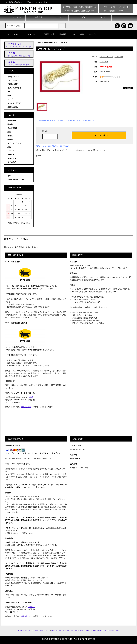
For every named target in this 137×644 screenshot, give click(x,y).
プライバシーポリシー (93, 631)
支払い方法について (26, 631)
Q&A (120, 11)
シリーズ (11, 151)
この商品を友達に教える (46, 120)
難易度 (10, 136)
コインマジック (30, 34)
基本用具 (61, 34)
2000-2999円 (104, 82)
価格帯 (10, 139)
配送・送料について (42, 631)
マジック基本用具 (50, 43)
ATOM (117, 631)
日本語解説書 (13, 128)
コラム (101, 17)
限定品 (10, 124)
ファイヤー (63, 43)
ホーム (39, 43)
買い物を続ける (88, 120)
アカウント (15, 17)
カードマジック (13, 34)
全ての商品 (12, 162)
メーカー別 (122, 7)
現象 (9, 147)
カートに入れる (99, 135)
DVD (72, 34)
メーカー (11, 155)
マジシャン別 (108, 7)
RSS (111, 631)
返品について (41, 146)
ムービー (91, 34)
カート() (79, 17)
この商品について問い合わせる (69, 120)
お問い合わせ (108, 11)
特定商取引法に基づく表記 (58, 146)
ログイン (58, 17)
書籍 (81, 34)
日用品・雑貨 (47, 34)
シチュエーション (14, 143)
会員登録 (36, 17)
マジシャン (12, 158)
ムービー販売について (16, 180)
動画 (9, 132)
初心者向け (12, 121)
